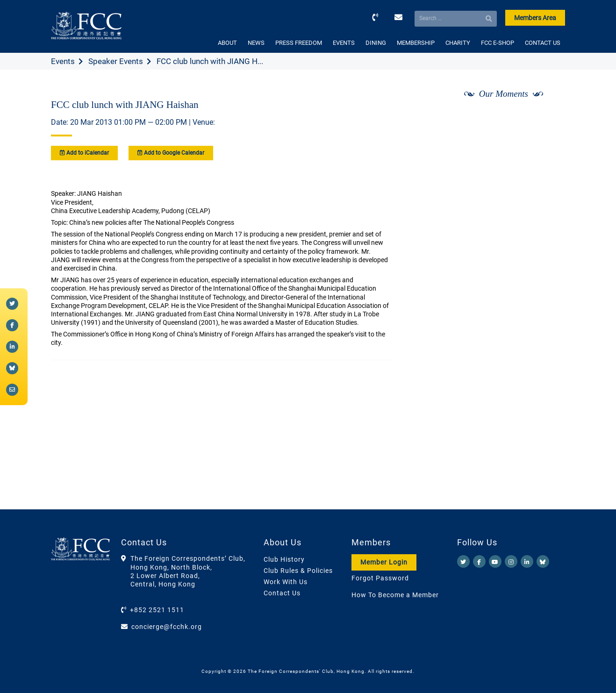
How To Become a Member (395, 595)
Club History (284, 559)
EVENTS (344, 43)
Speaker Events (116, 61)
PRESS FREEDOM (299, 43)
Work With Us (286, 582)
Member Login (384, 562)
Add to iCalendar (84, 153)
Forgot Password (380, 578)
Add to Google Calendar (171, 153)
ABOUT (227, 43)
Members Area (535, 18)
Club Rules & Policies (298, 571)
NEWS (256, 43)
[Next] (548, 118)
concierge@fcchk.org (167, 627)
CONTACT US (543, 43)
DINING (376, 43)
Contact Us (282, 593)
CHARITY (458, 43)
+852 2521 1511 (157, 610)
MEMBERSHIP (416, 43)
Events (63, 61)
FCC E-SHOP (498, 43)
